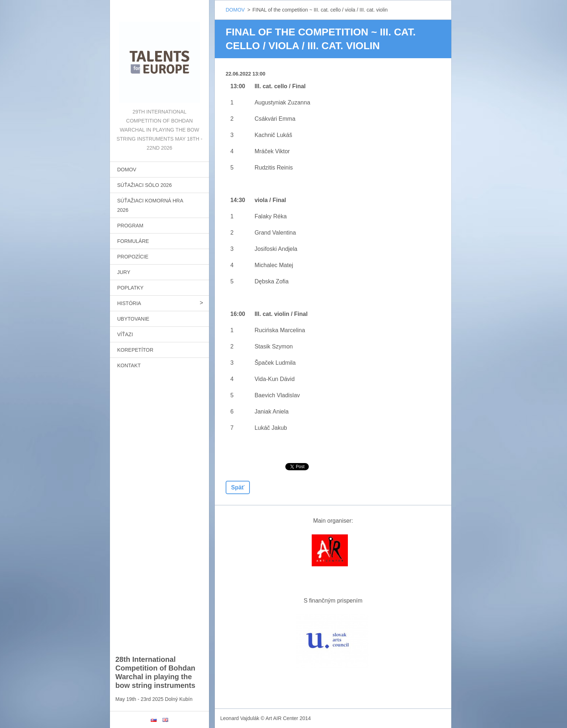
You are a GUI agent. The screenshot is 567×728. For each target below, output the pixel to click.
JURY (124, 272)
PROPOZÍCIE (133, 257)
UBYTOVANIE (133, 319)
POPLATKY (130, 288)
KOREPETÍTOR (135, 350)
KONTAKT (129, 365)
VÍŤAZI (125, 334)
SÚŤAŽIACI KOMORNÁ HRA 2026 (150, 205)
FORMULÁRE (133, 241)
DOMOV (127, 170)
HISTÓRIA (129, 303)
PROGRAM (130, 226)
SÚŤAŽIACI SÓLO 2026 (144, 185)
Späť (238, 487)
